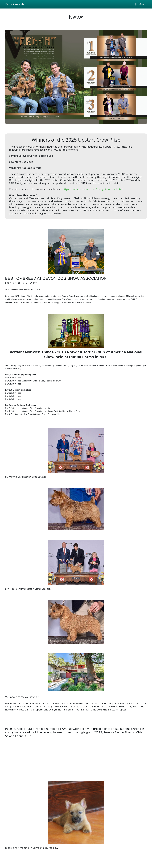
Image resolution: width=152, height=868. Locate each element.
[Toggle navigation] (140, 4)
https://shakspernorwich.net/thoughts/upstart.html (93, 189)
